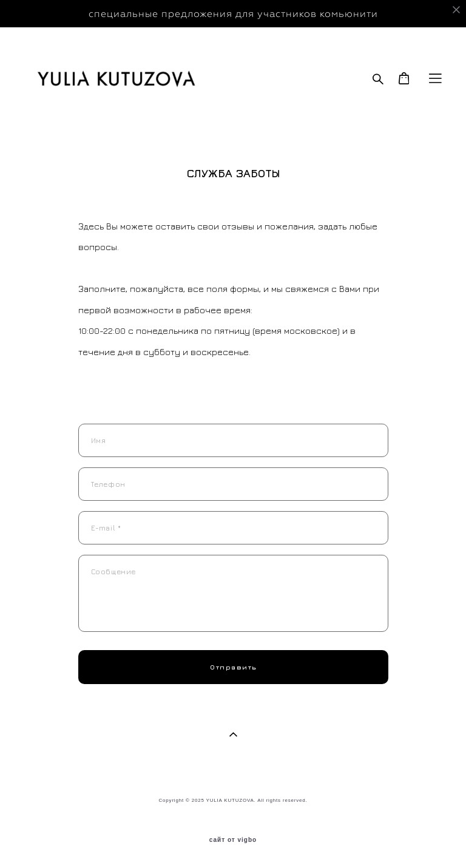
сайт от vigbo (233, 840)
